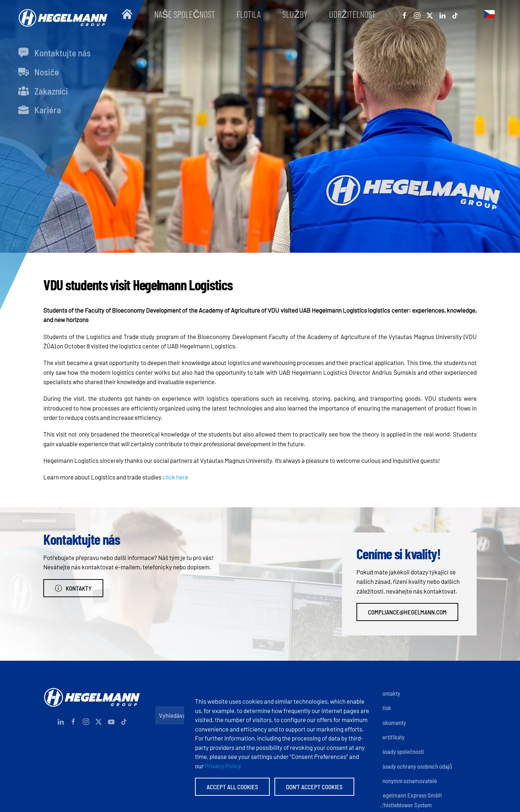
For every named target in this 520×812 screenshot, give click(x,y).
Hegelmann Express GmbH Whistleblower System (411, 800)
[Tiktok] (455, 14)
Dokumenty (393, 722)
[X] (430, 14)
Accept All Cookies (232, 787)
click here (175, 477)
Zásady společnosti (402, 751)
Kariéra (40, 110)
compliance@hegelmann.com (407, 612)
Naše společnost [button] (185, 14)
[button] (489, 14)
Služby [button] (295, 14)
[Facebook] (404, 14)
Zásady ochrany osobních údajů (416, 766)
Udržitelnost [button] (352, 14)
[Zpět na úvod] (61, 14)
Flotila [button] (249, 14)
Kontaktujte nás (54, 53)
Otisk (385, 708)
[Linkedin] (442, 14)
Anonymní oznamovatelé (408, 781)
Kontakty (73, 588)
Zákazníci (43, 91)
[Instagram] (417, 14)
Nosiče (38, 72)
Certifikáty (392, 737)
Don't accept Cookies (314, 787)
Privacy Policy (223, 766)
